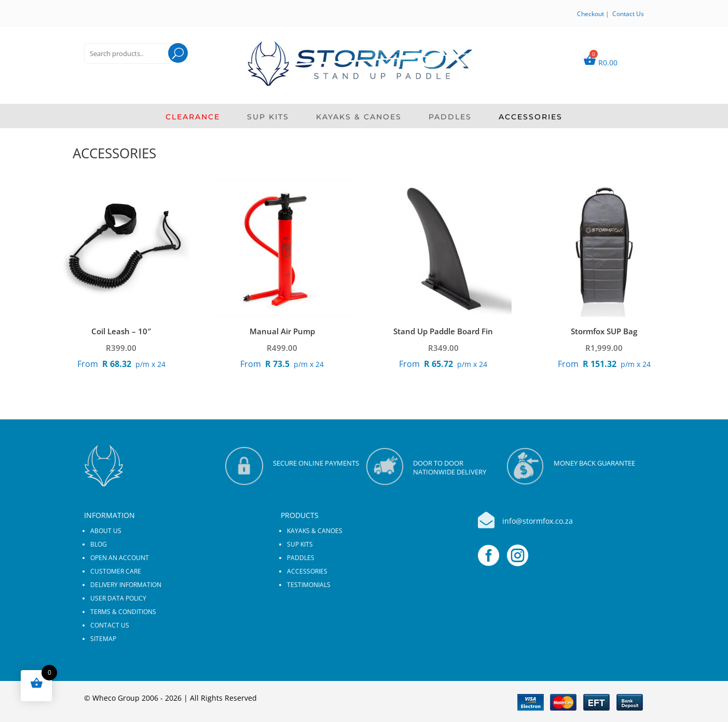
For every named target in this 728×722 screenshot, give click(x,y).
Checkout (590, 14)
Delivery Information (126, 585)
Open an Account (120, 558)
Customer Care (116, 571)
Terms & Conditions (123, 612)
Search (168, 66)
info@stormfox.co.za (538, 521)
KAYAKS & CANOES (359, 117)
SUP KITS (268, 117)
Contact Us (628, 14)
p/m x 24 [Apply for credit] (121, 364)
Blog (99, 544)
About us (106, 531)
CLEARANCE (193, 117)
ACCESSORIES (531, 117)
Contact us (110, 625)
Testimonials (309, 585)
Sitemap (103, 639)
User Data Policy (118, 598)
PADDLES (450, 117)
